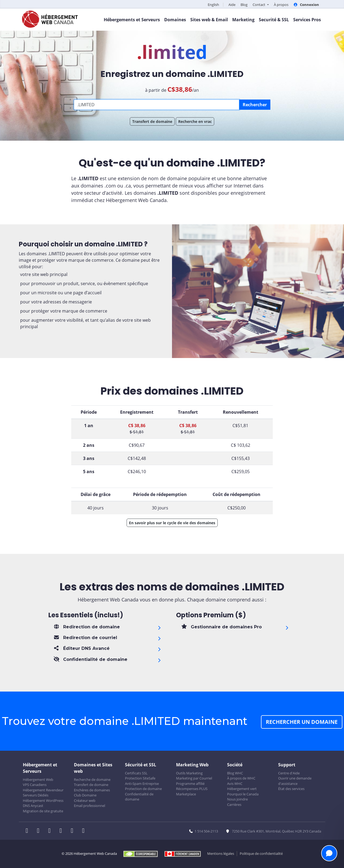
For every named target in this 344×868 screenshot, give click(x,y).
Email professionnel (89, 806)
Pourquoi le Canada (243, 794)
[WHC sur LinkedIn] (51, 831)
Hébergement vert (242, 789)
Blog (244, 5)
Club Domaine (85, 795)
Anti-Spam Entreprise (142, 784)
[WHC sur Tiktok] (84, 831)
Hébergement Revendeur (43, 790)
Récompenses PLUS (192, 789)
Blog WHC (235, 773)
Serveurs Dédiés (36, 795)
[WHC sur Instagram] (62, 831)
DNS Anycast (33, 806)
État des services (291, 789)
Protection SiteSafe (140, 778)
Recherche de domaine (92, 780)
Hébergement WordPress (43, 800)
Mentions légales (221, 853)
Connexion (306, 5)
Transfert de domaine (152, 121)
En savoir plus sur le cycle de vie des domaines (172, 523)
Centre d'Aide (289, 773)
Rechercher (255, 105)
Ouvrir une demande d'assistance (295, 781)
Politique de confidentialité (261, 853)
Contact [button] (259, 5)
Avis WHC (235, 784)
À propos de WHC (241, 778)
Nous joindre (237, 799)
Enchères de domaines (92, 790)
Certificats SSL (136, 773)
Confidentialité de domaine (139, 797)
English (213, 5)
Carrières (234, 805)
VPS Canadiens (35, 785)
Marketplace (186, 794)
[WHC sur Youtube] (74, 831)
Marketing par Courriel (194, 778)
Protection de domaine (143, 789)
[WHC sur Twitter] (40, 831)
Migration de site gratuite (43, 811)
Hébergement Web (38, 780)
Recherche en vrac (195, 121)
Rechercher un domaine (302, 722)
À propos (281, 5)
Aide (232, 5)
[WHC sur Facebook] (28, 831)
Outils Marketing (189, 773)
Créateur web (85, 800)
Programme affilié (190, 784)
